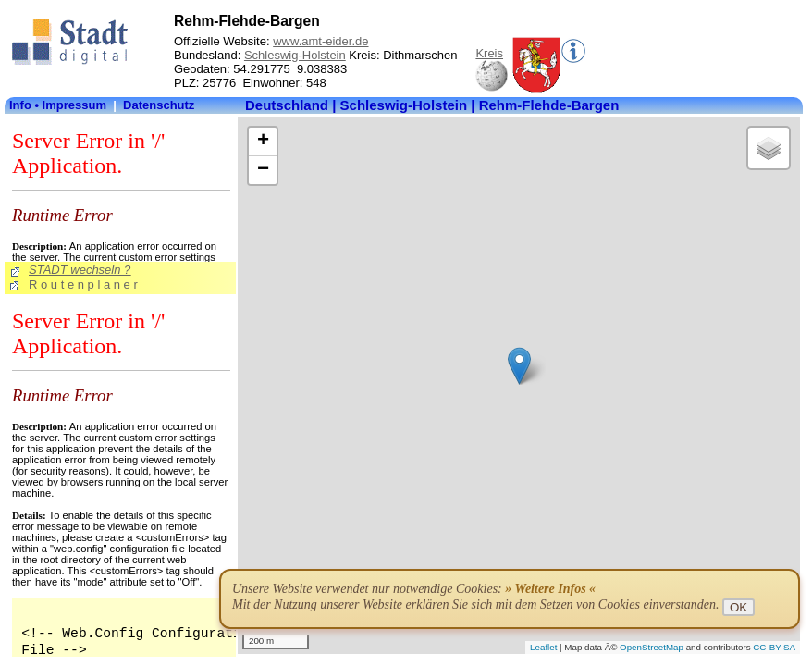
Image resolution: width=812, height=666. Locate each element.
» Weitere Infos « (550, 589)
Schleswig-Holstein (295, 55)
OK (738, 607)
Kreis (489, 53)
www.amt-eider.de (320, 41)
